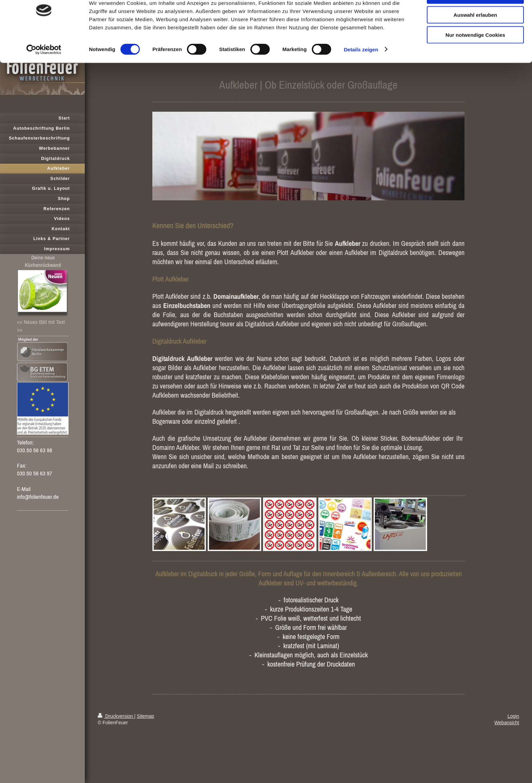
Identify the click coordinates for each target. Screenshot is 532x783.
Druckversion (116, 716)
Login (513, 716)
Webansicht (507, 723)
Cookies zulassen (475, 17)
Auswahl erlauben (475, 37)
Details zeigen (361, 71)
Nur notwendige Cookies (475, 57)
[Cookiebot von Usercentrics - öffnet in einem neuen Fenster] (44, 71)
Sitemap (145, 716)
